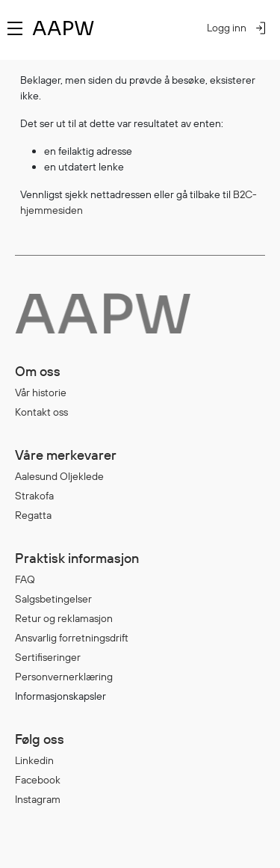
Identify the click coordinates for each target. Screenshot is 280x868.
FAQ (25, 579)
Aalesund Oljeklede (59, 476)
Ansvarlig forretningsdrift (72, 638)
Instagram (38, 799)
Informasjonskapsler (60, 696)
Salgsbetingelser (53, 599)
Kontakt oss (41, 412)
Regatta (33, 515)
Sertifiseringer (48, 657)
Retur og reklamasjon (64, 618)
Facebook (38, 780)
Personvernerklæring (64, 677)
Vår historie (41, 393)
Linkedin (34, 760)
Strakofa (34, 496)
